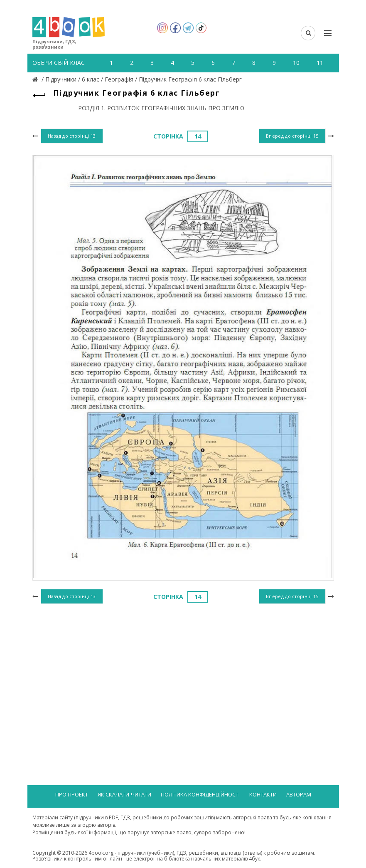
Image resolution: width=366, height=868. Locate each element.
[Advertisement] (183, 674)
